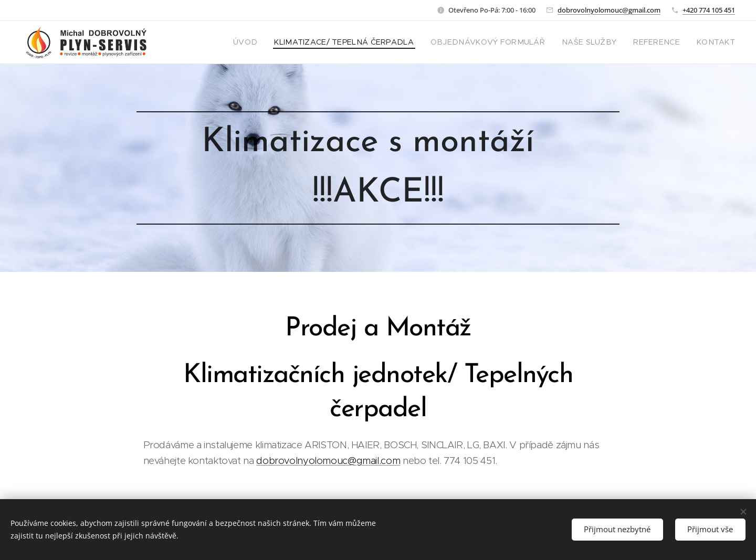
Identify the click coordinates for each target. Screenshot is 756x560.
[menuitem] (290, 43)
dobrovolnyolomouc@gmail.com (609, 10)
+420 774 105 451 (709, 10)
